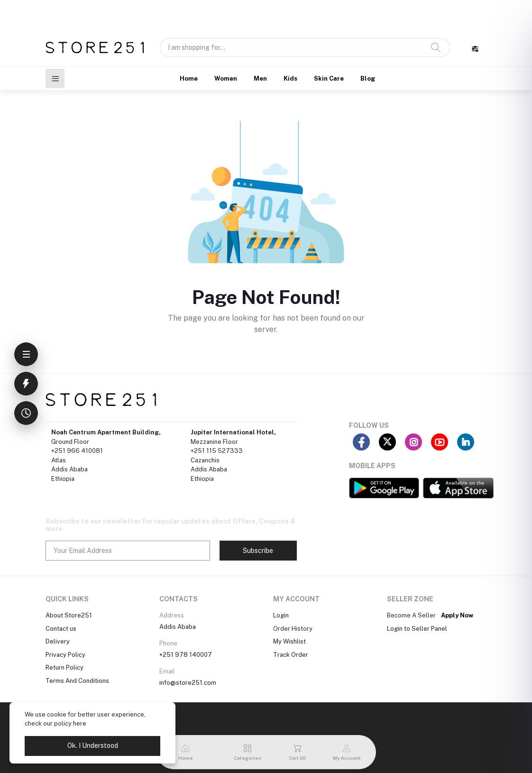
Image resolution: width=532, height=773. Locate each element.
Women (226, 78)
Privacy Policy (65, 655)
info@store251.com (188, 683)
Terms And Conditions (77, 681)
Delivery (58, 641)
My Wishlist (289, 641)
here (80, 723)
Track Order (291, 655)
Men (260, 78)
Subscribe (258, 551)
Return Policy (64, 667)
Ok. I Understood (93, 745)
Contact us (61, 629)
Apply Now (457, 615)
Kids (290, 78)
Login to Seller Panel (417, 629)
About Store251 (69, 615)
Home (189, 78)
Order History (293, 629)
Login (281, 615)
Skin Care (329, 78)
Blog (368, 78)
